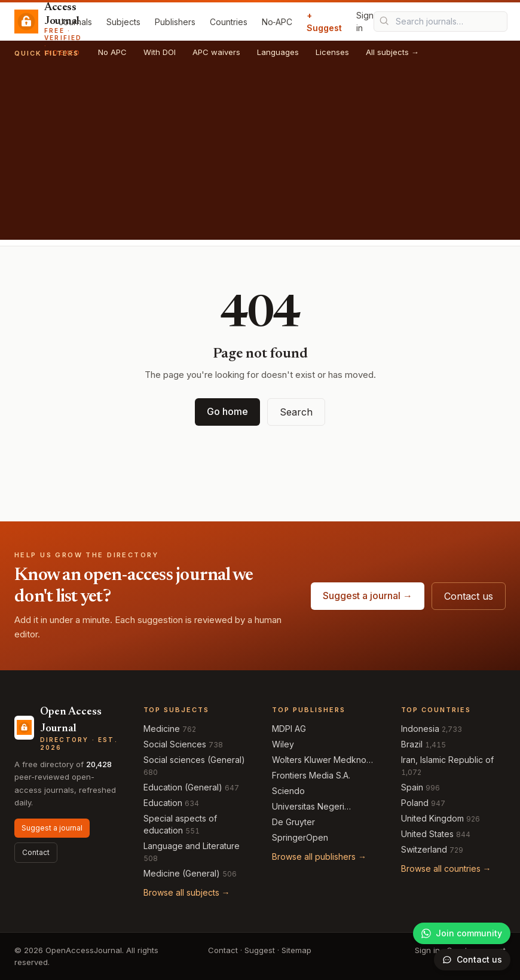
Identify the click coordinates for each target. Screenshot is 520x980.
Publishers (175, 22)
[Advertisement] (260, 156)
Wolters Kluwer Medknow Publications (322, 760)
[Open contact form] (472, 960)
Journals (75, 22)
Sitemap (296, 950)
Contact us (469, 596)
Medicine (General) (182, 873)
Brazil (412, 744)
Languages (278, 52)
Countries (229, 22)
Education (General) (183, 787)
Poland (415, 803)
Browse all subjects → (187, 892)
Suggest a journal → (368, 596)
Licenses (332, 52)
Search (296, 412)
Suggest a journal (52, 828)
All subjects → (392, 52)
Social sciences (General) (194, 760)
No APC (112, 52)
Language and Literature (192, 846)
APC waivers (216, 52)
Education (163, 803)
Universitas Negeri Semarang (308, 807)
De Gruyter (293, 822)
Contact (36, 852)
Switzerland (424, 849)
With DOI (160, 52)
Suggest (260, 950)
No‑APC (277, 22)
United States (427, 834)
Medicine (162, 729)
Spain (412, 787)
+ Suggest (324, 22)
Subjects (123, 22)
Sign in (365, 22)
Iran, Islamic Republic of (447, 760)
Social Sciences (175, 744)
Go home (227, 411)
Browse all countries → (446, 868)
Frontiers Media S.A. (311, 775)
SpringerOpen (300, 837)
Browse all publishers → (319, 857)
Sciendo (288, 791)
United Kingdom (432, 818)
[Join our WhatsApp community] (462, 933)
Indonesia (420, 729)
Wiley (283, 744)
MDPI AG (289, 729)
